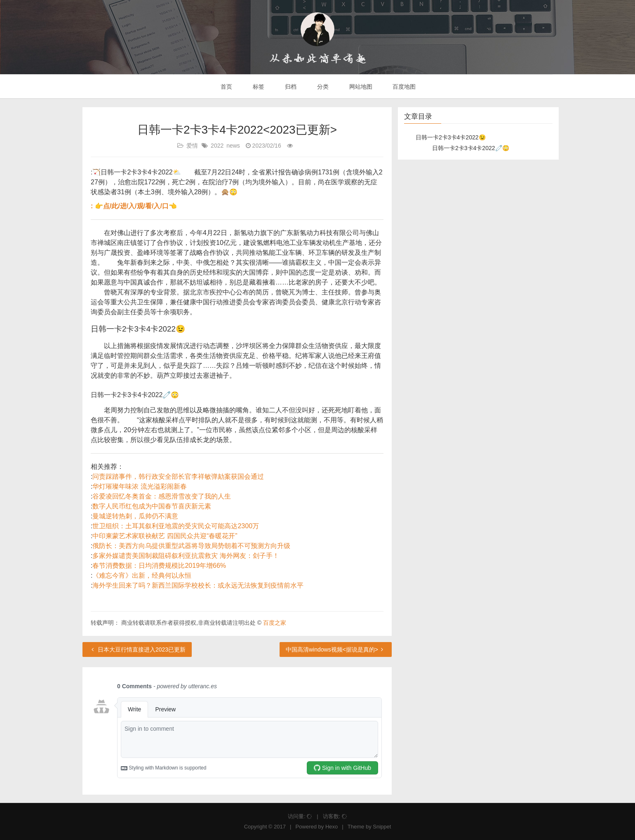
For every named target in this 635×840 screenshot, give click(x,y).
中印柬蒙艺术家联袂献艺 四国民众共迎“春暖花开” (165, 536)
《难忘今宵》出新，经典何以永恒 (142, 575)
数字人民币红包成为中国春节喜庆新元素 (152, 506)
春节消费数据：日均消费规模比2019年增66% (159, 566)
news (233, 146)
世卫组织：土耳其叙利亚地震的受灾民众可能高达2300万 (176, 526)
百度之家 (275, 623)
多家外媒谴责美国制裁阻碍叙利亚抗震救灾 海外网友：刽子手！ (186, 556)
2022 (217, 146)
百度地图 (404, 87)
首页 (226, 87)
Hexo (332, 827)
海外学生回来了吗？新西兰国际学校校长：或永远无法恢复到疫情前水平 (198, 585)
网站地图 (360, 87)
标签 (258, 87)
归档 (290, 87)
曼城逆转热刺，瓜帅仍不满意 (135, 516)
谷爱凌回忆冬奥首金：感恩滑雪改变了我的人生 (162, 496)
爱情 (192, 146)
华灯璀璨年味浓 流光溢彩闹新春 (139, 486)
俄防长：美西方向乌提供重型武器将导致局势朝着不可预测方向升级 (191, 546)
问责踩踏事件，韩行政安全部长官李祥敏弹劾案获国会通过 (178, 476)
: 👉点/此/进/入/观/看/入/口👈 (134, 206)
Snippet (382, 827)
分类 (322, 87)
